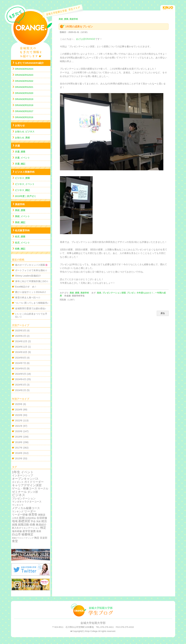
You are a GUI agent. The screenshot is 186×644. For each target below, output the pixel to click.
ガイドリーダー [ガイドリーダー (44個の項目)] (34, 482)
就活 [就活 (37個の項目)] (44, 521)
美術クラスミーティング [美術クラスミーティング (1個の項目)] (23, 538)
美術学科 (85, 293)
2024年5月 (21, 374)
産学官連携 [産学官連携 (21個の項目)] (29, 531)
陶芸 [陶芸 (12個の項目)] (37, 538)
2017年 (19, 448)
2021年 (19, 426)
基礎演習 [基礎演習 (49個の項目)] (24, 521)
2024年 (19, 410)
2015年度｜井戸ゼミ (26, 196)
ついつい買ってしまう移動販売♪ (32, 303)
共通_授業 (20, 152)
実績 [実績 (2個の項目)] (38, 521)
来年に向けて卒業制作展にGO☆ (32, 281)
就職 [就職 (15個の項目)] (15, 525)
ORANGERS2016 (24, 117)
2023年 (19, 415)
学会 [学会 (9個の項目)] (33, 521)
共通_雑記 (20, 164)
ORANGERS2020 (24, 93)
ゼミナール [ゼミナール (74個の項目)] (19, 492)
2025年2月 (21, 336)
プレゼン (131, 293)
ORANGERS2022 (24, 81)
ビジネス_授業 (22, 178)
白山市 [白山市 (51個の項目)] (16, 534)
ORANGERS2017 (24, 111)
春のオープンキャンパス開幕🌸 (31, 265)
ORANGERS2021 (24, 87)
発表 (99, 293)
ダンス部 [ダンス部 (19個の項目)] (33, 492)
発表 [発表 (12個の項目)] (39, 531)
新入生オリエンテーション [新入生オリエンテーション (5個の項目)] (26, 528)
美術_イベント (22, 216)
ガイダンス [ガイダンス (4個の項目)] (18, 482)
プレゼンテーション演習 (114, 293)
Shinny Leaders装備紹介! (28, 276)
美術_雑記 (20, 222)
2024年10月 (21, 352)
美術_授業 (74, 293)
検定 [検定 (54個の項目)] (43, 528)
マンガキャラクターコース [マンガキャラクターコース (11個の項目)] (27, 502)
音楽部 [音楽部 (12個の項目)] (44, 538)
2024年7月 (21, 363)
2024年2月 (21, 390)
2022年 (19, 420)
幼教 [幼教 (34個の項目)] (33, 525)
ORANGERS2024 (24, 69)
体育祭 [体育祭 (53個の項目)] (33, 515)
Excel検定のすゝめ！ (26, 287)
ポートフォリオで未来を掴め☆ (31, 270)
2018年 (19, 442)
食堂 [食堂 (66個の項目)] (15, 541)
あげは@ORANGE (86, 39)
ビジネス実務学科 (25, 172)
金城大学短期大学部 (93, 623)
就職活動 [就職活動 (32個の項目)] (23, 525)
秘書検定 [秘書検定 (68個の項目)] (27, 534)
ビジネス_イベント (25, 184)
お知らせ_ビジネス (25, 132)
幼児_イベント (22, 243)
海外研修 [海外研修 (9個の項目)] (17, 531)
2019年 (19, 437)
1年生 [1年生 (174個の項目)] (16, 472)
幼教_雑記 (20, 249)
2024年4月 (21, 379)
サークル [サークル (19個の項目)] (43, 488)
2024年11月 (21, 347)
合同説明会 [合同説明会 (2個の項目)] (31, 518)
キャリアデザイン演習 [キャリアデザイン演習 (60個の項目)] (27, 485)
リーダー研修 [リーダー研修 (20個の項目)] (20, 515)
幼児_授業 (20, 237)
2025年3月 (21, 331)
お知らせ (20, 125)
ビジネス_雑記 (22, 190)
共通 (17, 146)
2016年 (19, 453)
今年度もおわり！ (145, 293)
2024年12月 (21, 341)
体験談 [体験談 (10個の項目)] (42, 515)
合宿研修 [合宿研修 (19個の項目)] (42, 518)
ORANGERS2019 (24, 99)
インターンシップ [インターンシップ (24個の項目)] (22, 475)
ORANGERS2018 (24, 105)
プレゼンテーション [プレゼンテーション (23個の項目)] (24, 498)
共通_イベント (22, 158)
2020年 (19, 431)
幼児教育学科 (22, 230)
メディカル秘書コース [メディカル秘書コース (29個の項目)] (26, 508)
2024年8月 (21, 358)
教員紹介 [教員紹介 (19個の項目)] (41, 525)
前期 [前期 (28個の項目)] (22, 518)
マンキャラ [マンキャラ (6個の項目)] (18, 505)
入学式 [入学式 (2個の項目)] (15, 518)
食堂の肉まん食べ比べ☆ (28, 297)
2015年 (19, 458)
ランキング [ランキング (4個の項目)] (18, 512)
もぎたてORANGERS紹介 (29, 63)
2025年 (19, 404)
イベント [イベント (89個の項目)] (27, 472)
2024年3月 (21, 385)
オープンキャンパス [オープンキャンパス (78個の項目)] (25, 479)
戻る (163, 313)
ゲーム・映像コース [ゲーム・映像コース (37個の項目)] (25, 488)
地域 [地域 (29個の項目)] (15, 521)
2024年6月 (21, 368)
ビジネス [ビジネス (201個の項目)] (19, 495)
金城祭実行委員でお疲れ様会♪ (31, 308)
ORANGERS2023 (24, 75)
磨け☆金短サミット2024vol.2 (30, 292)
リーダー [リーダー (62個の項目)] (30, 511)
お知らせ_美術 (22, 138)
